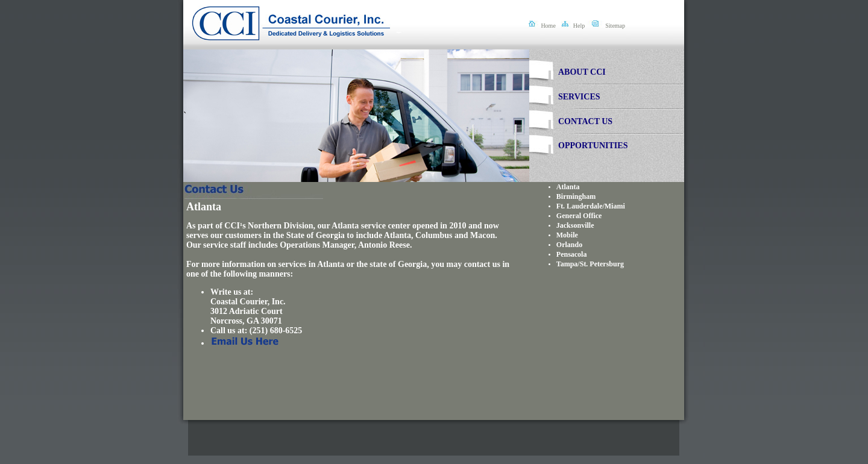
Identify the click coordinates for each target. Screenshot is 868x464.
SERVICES (579, 97)
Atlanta (568, 187)
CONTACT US (585, 121)
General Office (579, 216)
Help (579, 26)
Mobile (567, 235)
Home (548, 26)
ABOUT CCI (582, 72)
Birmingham (576, 196)
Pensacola (572, 254)
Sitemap (615, 26)
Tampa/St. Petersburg (590, 264)
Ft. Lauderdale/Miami (591, 206)
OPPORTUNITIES (593, 146)
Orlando (569, 245)
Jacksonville (575, 225)
